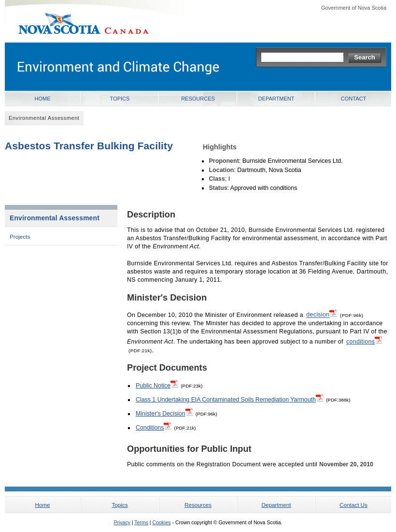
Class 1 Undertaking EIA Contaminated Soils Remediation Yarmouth (230, 399)
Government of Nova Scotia (354, 8)
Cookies (162, 522)
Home (43, 99)
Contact (354, 99)
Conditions (154, 427)
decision (322, 314)
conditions (364, 341)
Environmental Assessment (55, 218)
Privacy (122, 522)
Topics (120, 99)
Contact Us (354, 505)
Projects (20, 237)
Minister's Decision (164, 413)
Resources (198, 99)
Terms (141, 522)
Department (276, 99)
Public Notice (157, 385)
